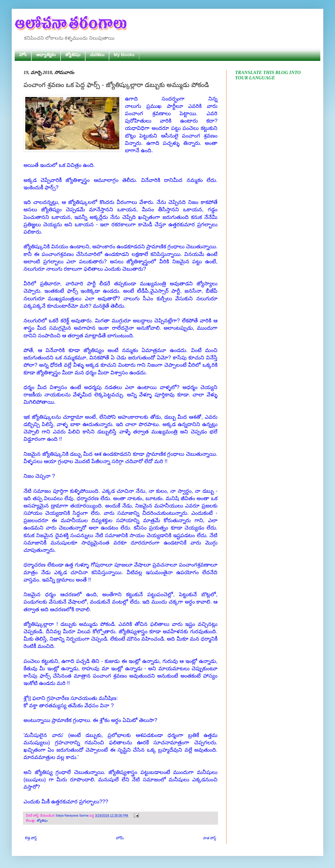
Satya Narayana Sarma (72, 815)
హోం (23, 55)
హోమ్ (120, 838)
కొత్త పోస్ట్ (31, 838)
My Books (124, 55)
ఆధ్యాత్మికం (46, 55)
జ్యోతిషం (73, 55)
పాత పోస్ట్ (210, 838)
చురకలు (97, 55)
